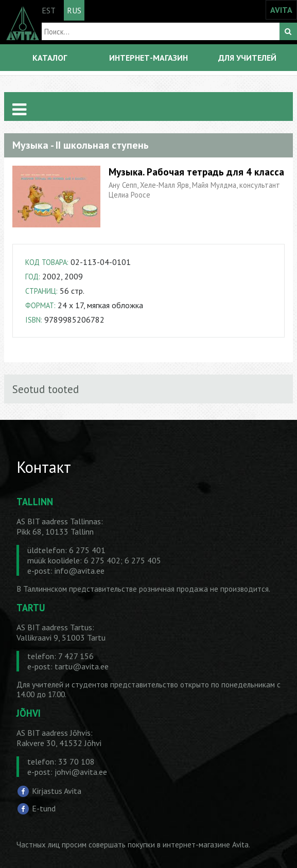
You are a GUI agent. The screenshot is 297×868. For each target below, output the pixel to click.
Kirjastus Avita (57, 791)
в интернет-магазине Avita (203, 845)
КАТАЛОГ (50, 58)
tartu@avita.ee (82, 666)
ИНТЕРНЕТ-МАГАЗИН (148, 58)
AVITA (281, 10)
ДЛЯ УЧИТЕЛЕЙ (247, 58)
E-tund (44, 808)
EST (49, 10)
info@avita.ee (80, 571)
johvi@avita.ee (81, 772)
